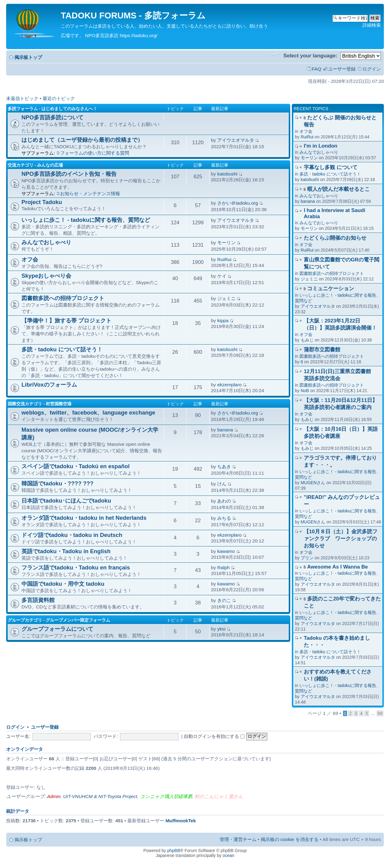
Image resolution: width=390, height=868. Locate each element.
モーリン (309, 158)
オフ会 (306, 131)
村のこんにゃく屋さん (219, 796)
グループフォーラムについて (57, 629)
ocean (228, 855)
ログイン (372, 69)
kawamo (226, 551)
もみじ (307, 340)
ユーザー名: (18, 736)
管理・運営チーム (238, 839)
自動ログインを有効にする (214, 736)
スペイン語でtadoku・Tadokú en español (75, 466)
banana (308, 201)
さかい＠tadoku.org (238, 203)
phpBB (174, 851)
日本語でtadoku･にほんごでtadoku (66, 501)
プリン (307, 558)
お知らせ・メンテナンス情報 (90, 193)
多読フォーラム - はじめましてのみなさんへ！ (52, 109)
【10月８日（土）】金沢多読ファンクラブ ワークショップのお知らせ (341, 539)
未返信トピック (22, 98)
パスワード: (106, 736)
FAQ (317, 69)
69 (380, 713)
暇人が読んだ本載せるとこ (338, 189)
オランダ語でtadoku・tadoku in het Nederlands (84, 518)
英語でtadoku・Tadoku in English (66, 551)
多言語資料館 (38, 600)
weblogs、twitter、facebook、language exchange (88, 413)
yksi (221, 629)
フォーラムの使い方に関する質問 (95, 153)
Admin (54, 796)
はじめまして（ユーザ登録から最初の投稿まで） (82, 140)
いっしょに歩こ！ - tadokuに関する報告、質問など (86, 220)
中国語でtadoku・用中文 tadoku (63, 584)
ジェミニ (309, 279)
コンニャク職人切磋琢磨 (166, 796)
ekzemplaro (230, 385)
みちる (224, 518)
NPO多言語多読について (52, 117)
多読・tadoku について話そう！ (330, 174)
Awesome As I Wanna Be (338, 567)
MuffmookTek (181, 821)
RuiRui (307, 137)
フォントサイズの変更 (276, 55)
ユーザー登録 (342, 69)
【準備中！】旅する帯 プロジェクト (66, 320)
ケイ (222, 276)
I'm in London (320, 146)
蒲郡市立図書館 (322, 350)
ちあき (224, 467)
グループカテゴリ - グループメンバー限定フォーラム (59, 620)
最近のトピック (59, 98)
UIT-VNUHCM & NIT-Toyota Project (100, 796)
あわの (224, 501)
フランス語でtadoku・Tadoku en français (76, 567)
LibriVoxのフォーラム (49, 385)
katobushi (310, 179)
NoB (305, 391)
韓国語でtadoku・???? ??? (58, 483)
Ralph (223, 567)
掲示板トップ (28, 57)
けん (222, 484)
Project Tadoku (42, 202)
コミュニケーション (331, 289)
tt (302, 362)
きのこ (224, 600)
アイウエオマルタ (318, 306)
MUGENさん (313, 483)
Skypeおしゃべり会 (46, 276)
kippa (223, 320)
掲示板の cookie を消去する (290, 839)
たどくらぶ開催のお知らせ (335, 238)
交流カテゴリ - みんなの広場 (35, 165)
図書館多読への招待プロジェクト (332, 273)
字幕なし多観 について (331, 167)
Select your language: (310, 56)
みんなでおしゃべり (319, 152)
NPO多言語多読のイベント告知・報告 (69, 174)
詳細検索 (372, 25)
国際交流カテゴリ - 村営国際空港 (40, 404)
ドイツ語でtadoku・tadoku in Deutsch (72, 535)
